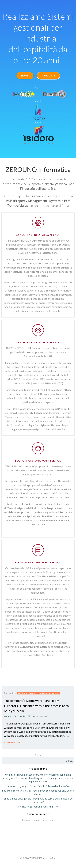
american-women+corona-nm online (39, 693)
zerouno (8, 716)
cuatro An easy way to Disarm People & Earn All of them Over (38, 786)
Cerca (38, 755)
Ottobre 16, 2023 (23, 716)
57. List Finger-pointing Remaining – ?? (38, 807)
